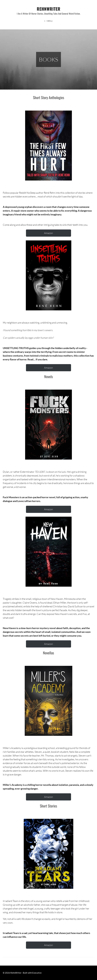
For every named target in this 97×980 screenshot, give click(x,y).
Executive (37, 973)
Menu (50, 21)
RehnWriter (49, 9)
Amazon (48, 233)
